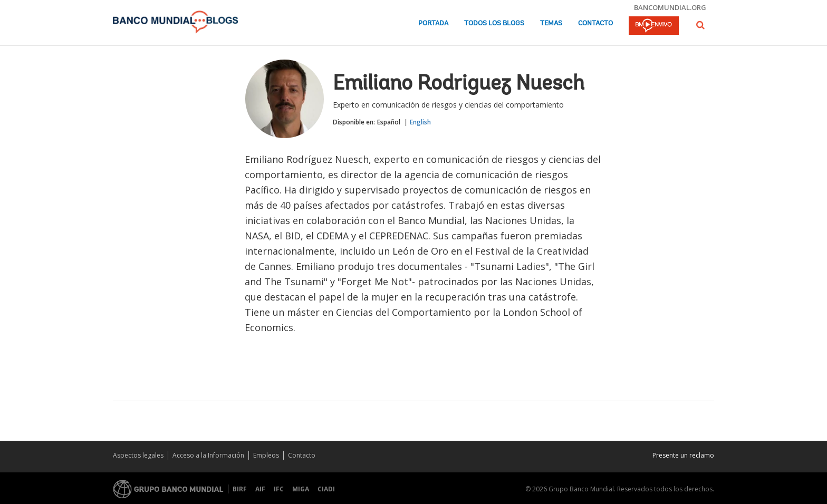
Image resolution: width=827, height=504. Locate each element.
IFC (279, 489)
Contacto (595, 23)
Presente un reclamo (683, 455)
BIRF (240, 489)
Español (389, 122)
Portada (433, 23)
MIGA (301, 489)
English (420, 122)
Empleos (266, 455)
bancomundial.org (670, 7)
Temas (551, 23)
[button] (700, 25)
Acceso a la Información (208, 455)
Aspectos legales (138, 455)
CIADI (326, 489)
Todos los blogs (494, 23)
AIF (260, 489)
